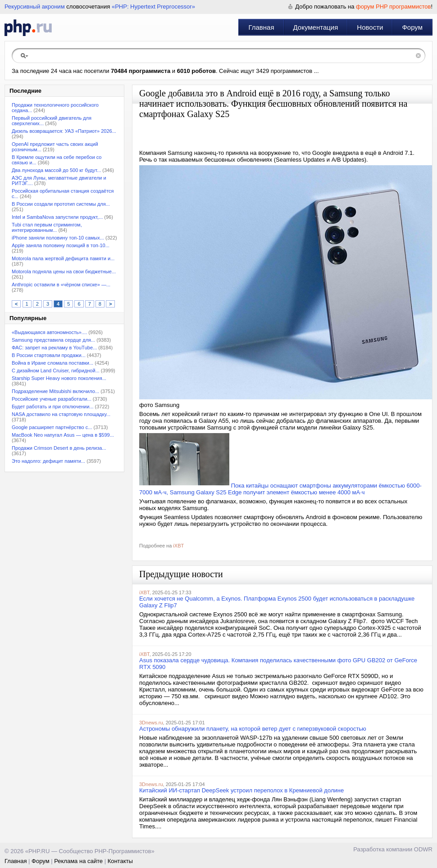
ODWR (423, 849)
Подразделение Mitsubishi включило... (55, 391)
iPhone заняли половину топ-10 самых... (58, 238)
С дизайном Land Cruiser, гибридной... (56, 371)
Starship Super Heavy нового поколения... (59, 378)
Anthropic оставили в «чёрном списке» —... (61, 285)
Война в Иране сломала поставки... (52, 363)
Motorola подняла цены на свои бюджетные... (64, 271)
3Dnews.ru (151, 723)
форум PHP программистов (393, 7)
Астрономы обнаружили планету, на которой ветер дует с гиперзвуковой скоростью (253, 729)
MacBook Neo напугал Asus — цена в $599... (63, 435)
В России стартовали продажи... (49, 355)
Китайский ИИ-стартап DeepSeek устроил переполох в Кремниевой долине (241, 790)
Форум (412, 27)
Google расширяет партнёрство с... (52, 427)
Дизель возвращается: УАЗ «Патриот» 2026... (64, 131)
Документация (316, 27)
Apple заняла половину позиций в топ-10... (61, 245)
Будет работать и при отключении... (53, 407)
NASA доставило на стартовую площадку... (61, 414)
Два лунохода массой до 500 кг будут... (56, 170)
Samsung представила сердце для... (53, 340)
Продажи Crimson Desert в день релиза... (59, 448)
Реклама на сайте (78, 861)
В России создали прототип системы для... (61, 204)
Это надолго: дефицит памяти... (48, 461)
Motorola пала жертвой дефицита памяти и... (63, 258)
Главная (261, 27)
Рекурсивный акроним (35, 7)
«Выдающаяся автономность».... (49, 332)
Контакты (120, 861)
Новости (370, 27)
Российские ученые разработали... (52, 399)
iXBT (178, 546)
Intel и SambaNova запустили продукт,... (57, 217)
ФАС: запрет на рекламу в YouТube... (54, 348)
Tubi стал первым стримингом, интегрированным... (47, 227)
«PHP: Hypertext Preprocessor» (153, 7)
